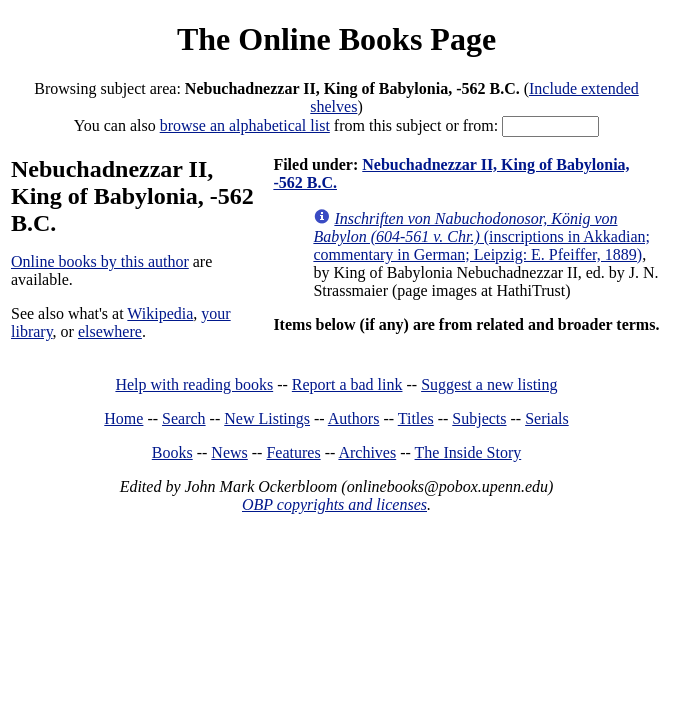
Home (123, 418)
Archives (367, 452)
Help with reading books (194, 384)
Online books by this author (100, 261)
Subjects (479, 418)
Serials (547, 418)
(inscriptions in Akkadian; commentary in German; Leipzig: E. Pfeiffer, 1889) (481, 236)
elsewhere (110, 331)
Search (184, 418)
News (229, 452)
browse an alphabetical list (245, 125)
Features (293, 452)
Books (172, 452)
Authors (354, 418)
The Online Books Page (336, 39)
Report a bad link (347, 384)
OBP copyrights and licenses (334, 504)
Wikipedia (160, 313)
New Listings (267, 418)
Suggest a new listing (489, 384)
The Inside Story (468, 452)
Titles (416, 418)
